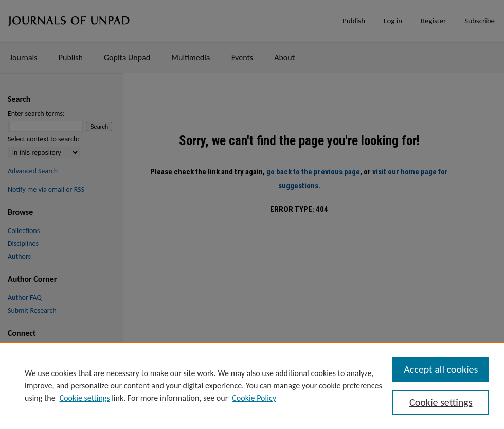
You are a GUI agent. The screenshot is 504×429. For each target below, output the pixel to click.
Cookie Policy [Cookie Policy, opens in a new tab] (254, 398)
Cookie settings (85, 398)
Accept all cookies (441, 369)
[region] (252, 385)
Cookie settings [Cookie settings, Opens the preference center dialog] (441, 402)
